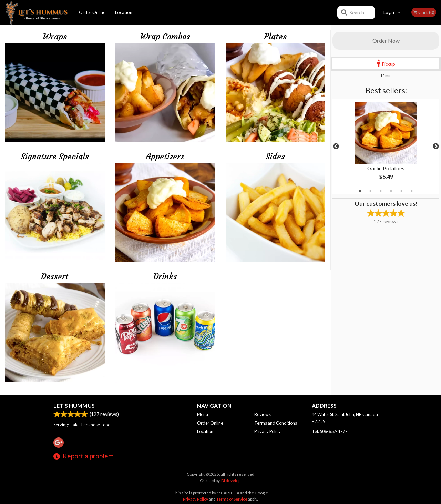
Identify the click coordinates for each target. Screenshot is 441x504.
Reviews (263, 414)
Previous (336, 147)
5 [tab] (401, 191)
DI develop (231, 480)
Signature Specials (55, 157)
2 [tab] (370, 191)
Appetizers (165, 157)
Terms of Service (232, 499)
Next (436, 147)
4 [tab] (391, 191)
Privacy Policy (268, 431)
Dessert (55, 276)
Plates (275, 37)
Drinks (165, 276)
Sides (275, 157)
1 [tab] (360, 191)
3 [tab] (381, 191)
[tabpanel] (386, 147)
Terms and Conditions (276, 423)
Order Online (92, 12)
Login (389, 12)
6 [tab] (412, 191)
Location (124, 12)
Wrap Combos (165, 37)
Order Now (386, 41)
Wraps (55, 37)
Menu (203, 414)
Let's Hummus (74, 406)
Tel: (330, 431)
